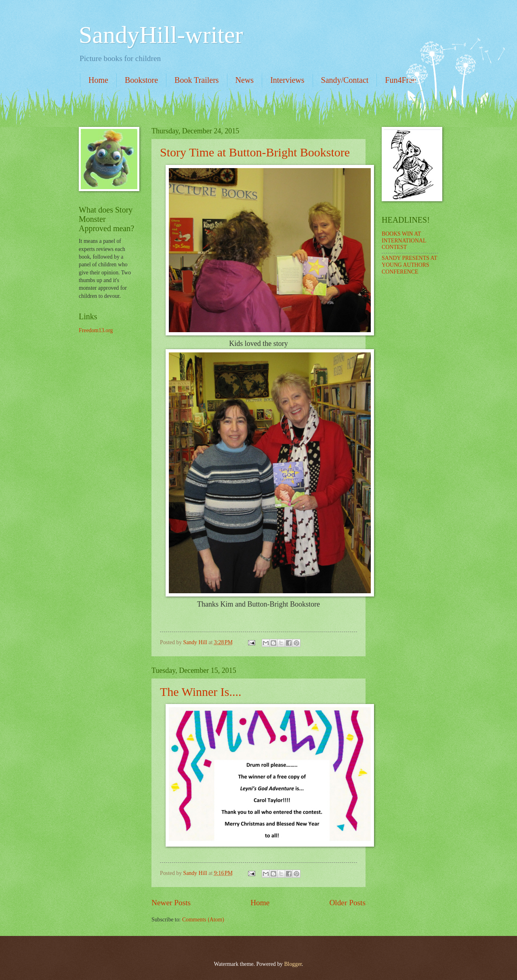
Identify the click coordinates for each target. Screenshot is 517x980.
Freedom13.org (96, 330)
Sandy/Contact (345, 80)
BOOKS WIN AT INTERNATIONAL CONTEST (404, 240)
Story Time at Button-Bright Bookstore (255, 152)
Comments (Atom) (203, 920)
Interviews (287, 80)
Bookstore (141, 80)
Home (98, 80)
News (245, 80)
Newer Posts (171, 903)
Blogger (293, 964)
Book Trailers (197, 80)
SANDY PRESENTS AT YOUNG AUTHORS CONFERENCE (409, 265)
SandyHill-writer (161, 35)
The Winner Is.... (201, 692)
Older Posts (347, 903)
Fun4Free (400, 80)
